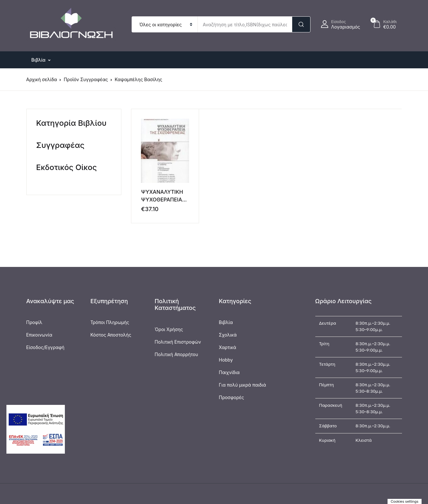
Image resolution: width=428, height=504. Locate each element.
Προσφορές (231, 397)
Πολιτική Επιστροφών (178, 342)
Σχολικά (228, 335)
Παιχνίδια (229, 372)
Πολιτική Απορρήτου (176, 354)
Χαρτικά (228, 347)
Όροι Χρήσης (169, 329)
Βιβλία (226, 322)
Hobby (226, 360)
